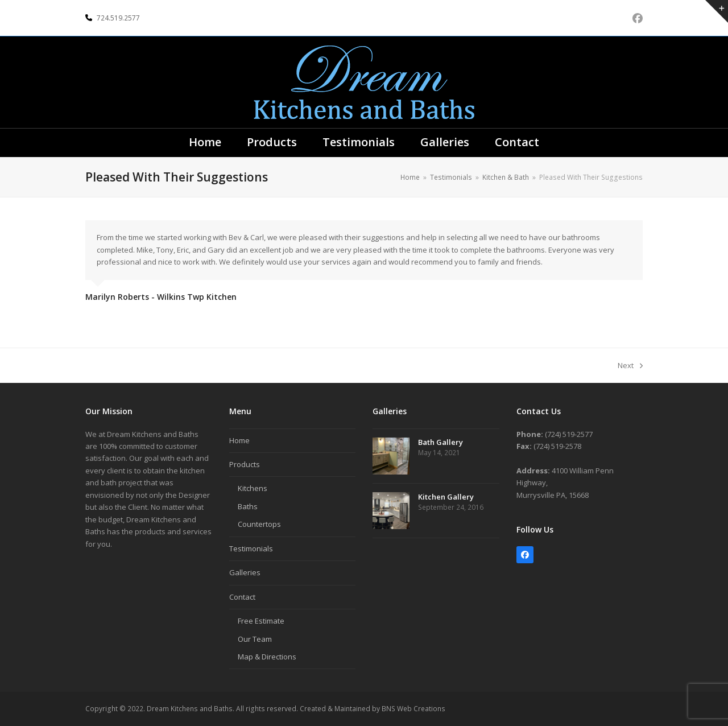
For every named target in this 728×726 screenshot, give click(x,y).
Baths (248, 506)
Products (245, 464)
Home (239, 440)
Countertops (259, 524)
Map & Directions (267, 657)
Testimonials (251, 548)
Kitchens (253, 488)
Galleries (245, 572)
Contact (242, 597)
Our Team (255, 639)
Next (630, 366)
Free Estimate (261, 621)
